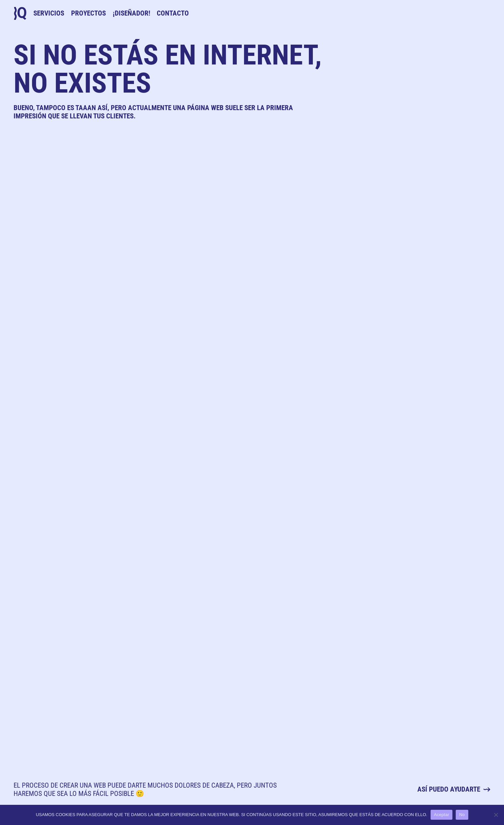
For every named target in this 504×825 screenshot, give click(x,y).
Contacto (173, 13)
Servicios (49, 13)
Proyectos (88, 13)
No (462, 815)
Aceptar (442, 815)
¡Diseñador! (131, 13)
